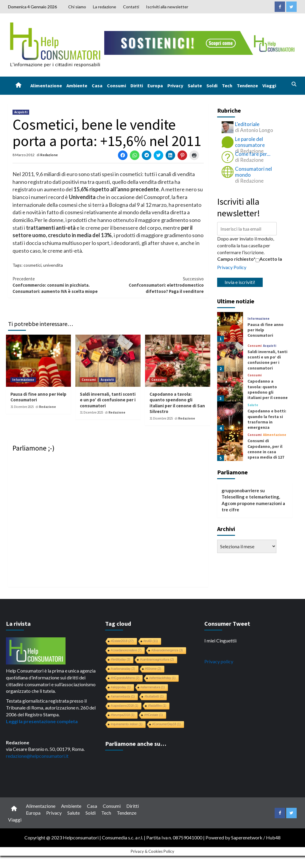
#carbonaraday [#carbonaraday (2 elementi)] (123, 669)
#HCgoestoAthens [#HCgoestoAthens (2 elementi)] (125, 678)
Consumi (116, 86)
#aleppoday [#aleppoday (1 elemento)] (121, 687)
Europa (155, 86)
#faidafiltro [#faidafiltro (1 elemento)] (157, 706)
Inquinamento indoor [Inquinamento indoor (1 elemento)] (127, 724)
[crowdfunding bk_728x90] (201, 42)
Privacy (175, 86)
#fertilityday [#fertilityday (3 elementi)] (121, 660)
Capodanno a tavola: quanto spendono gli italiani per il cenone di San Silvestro (177, 403)
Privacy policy (219, 661)
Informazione (23, 380)
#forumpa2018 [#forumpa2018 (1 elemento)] (123, 715)
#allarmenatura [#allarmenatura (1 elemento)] (153, 687)
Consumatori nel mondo (253, 172)
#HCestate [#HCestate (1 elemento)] (153, 715)
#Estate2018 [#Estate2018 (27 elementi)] (122, 641)
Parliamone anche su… (136, 744)
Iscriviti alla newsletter (167, 7)
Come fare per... (253, 154)
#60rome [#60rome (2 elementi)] (153, 669)
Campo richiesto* (236, 259)
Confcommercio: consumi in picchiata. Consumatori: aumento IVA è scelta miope (60, 285)
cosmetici (32, 265)
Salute (195, 86)
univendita (53, 265)
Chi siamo (77, 7)
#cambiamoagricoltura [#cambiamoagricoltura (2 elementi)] (157, 660)
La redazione (105, 7)
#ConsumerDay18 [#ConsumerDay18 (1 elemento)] (166, 724)
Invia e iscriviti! (240, 282)
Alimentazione (46, 86)
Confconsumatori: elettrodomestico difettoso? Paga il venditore (156, 285)
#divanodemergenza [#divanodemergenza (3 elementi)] (167, 650)
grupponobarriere (240, 490)
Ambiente (77, 86)
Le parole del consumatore (250, 142)
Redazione (49, 155)
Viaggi (269, 86)
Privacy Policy (232, 267)
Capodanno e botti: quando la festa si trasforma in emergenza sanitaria (267, 422)
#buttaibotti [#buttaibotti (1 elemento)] (154, 697)
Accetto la (269, 259)
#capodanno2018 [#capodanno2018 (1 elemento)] (125, 706)
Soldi (212, 86)
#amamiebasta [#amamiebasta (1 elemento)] (123, 697)
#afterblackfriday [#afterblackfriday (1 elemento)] (162, 678)
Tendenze (247, 86)
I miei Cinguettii (220, 640)
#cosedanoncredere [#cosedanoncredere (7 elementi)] (126, 650)
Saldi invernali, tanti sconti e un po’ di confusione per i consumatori (108, 400)
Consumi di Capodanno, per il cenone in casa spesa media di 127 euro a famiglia (266, 452)
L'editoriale (247, 124)
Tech (227, 86)
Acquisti (21, 112)
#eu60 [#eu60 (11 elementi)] (151, 641)
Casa (97, 86)
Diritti (137, 86)
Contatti (131, 7)
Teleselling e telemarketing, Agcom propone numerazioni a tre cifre (253, 503)
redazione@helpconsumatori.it (37, 756)
